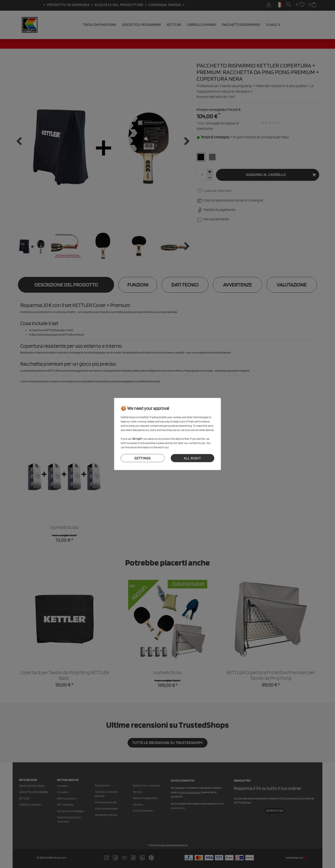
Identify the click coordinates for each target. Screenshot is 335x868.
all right (192, 458)
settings (143, 458)
